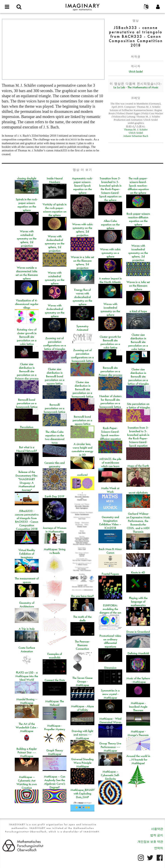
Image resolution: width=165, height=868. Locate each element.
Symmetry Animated (82, 328)
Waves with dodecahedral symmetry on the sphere (55, 311)
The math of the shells (82, 619)
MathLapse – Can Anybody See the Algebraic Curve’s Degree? (55, 782)
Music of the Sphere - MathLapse (138, 680)
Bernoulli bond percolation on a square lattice (82, 420)
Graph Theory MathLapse (55, 752)
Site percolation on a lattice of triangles (138, 406)
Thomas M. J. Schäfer (136, 130)
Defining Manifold (138, 653)
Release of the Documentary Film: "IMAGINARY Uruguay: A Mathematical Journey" (27, 481)
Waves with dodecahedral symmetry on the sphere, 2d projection (55, 243)
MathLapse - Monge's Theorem (138, 733)
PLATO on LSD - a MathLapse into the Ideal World (27, 676)
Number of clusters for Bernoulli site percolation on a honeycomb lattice (110, 401)
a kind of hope (138, 311)
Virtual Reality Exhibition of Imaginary (27, 554)
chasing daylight (27, 178)
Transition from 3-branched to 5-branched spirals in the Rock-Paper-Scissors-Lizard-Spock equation (138, 437)
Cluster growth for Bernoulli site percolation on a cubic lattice (110, 342)
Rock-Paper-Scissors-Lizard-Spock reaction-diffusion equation (110, 433)
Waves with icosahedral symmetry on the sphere (110, 309)
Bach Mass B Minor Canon (110, 551)
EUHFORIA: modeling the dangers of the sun (110, 609)
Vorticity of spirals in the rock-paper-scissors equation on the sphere (55, 210)
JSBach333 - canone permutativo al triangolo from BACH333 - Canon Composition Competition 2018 (27, 520)
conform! (82, 475)
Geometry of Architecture (27, 605)
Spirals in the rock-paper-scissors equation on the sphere (27, 205)
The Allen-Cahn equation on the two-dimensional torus (55, 437)
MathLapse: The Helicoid (55, 703)
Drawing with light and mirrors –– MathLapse (82, 735)
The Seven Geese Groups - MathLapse (82, 681)
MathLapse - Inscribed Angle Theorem (138, 707)
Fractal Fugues (110, 574)
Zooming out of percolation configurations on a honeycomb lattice (82, 356)
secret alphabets (138, 493)
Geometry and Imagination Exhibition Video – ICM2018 (110, 522)
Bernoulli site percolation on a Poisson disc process (110, 371)
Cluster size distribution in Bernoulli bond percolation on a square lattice (55, 376)
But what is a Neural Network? (27, 449)
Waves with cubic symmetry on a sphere (110, 253)
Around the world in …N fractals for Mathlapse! (138, 760)
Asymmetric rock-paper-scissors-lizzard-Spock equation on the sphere (82, 186)
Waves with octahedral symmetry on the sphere (55, 278)
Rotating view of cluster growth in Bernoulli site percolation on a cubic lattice (27, 337)
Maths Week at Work (110, 490)
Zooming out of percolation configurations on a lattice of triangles (55, 344)
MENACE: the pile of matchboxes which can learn (110, 463)
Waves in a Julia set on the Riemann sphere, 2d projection (82, 262)
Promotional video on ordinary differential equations (110, 641)
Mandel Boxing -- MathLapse (27, 701)
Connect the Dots (55, 680)
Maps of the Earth (138, 466)
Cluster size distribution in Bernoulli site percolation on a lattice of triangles (138, 376)
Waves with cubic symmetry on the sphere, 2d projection (82, 230)
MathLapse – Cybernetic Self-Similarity (110, 775)
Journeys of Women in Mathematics (55, 530)
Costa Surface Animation (27, 650)
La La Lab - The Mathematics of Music (136, 87)
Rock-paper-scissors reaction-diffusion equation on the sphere (138, 219)
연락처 (159, 848)
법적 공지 (157, 835)
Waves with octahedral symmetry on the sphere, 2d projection (27, 238)
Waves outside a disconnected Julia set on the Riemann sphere (27, 273)
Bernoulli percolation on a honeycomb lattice (55, 408)
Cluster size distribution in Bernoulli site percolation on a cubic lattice (138, 342)
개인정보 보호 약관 (150, 842)
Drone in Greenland (138, 632)
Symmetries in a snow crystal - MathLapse (110, 694)
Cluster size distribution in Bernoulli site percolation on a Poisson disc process (27, 371)
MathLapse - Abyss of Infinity (82, 708)
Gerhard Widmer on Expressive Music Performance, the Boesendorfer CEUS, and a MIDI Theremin (138, 523)
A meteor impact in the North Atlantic (110, 280)
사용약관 (157, 829)
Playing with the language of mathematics (138, 602)
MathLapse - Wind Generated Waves (110, 720)
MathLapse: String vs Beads (55, 551)
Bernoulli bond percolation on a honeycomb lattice (27, 403)
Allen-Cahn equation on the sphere (110, 224)
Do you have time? (82, 596)
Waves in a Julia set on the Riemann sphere (138, 286)
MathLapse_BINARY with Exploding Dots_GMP (82, 794)
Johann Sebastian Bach (136, 136)
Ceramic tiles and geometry (55, 465)
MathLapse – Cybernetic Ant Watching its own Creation (27, 782)
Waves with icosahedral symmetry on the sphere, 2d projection (138, 253)
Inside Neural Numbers (55, 180)
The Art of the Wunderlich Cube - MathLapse (27, 727)
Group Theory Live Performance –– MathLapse (110, 747)
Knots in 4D (138, 572)
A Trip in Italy (27, 629)
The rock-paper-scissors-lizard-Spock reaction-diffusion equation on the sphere (138, 186)
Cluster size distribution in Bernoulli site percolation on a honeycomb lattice (82, 389)
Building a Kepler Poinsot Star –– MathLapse (27, 752)
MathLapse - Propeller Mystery (55, 727)
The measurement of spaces (27, 580)
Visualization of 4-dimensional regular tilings (27, 304)
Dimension (110, 668)
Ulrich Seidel (136, 72)
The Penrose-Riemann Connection (82, 645)
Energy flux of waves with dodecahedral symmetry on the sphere (82, 297)
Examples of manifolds (55, 656)
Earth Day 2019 (55, 496)
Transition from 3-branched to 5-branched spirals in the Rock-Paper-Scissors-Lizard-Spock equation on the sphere (110, 189)
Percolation (27, 427)
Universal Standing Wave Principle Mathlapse (82, 763)
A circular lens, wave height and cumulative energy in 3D (82, 449)
